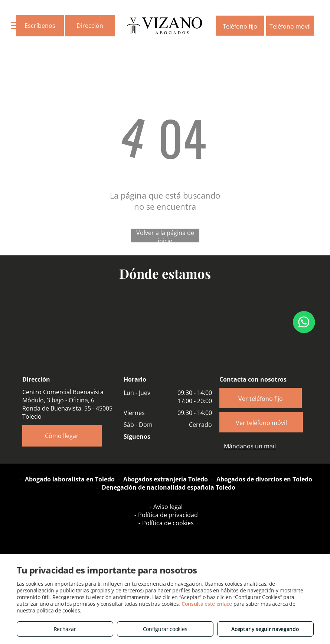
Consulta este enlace (207, 604)
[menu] (16, 26)
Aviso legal (168, 507)
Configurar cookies (165, 629)
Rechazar (65, 629)
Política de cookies (168, 523)
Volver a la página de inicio (165, 236)
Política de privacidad (168, 515)
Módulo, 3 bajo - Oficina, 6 (58, 400)
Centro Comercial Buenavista (63, 392)
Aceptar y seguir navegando (265, 629)
